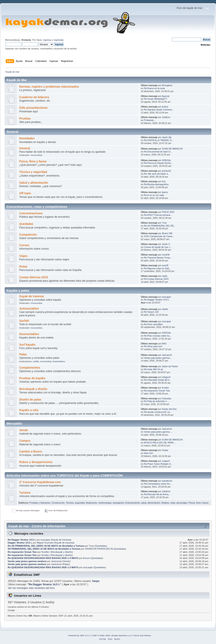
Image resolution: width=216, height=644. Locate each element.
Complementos (30, 368)
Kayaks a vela (29, 410)
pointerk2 (166, 171)
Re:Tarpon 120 (151, 312)
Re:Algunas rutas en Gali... (157, 268)
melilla (36, 361)
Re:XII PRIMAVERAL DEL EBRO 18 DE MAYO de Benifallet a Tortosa (46, 546)
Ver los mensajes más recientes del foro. (32, 588)
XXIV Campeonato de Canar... (159, 236)
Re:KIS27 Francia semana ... (158, 215)
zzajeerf (166, 461)
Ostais (165, 450)
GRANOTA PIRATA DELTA (99, 549)
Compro (25, 441)
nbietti (165, 309)
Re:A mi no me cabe (154, 195)
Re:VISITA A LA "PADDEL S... (159, 140)
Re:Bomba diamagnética (156, 184)
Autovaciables (29, 309)
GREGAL (166, 160)
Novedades (27, 138)
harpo (96, 581)
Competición (28, 235)
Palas (23, 354)
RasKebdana (59, 361)
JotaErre (166, 117)
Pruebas (25, 119)
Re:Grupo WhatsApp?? (156, 99)
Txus (164, 223)
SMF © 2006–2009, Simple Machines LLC (112, 635)
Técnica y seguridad (33, 172)
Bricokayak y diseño (33, 389)
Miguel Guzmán (45, 543)
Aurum (86, 558)
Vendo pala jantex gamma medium (27, 561)
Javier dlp (167, 137)
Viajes (23, 256)
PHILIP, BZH (168, 212)
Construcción (58, 503)
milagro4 (166, 377)
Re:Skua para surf (153, 346)
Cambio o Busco (31, 452)
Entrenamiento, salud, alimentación (143, 503)
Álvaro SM (167, 233)
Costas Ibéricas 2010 (34, 277)
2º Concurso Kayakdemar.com (40, 482)
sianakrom (167, 481)
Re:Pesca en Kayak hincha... (158, 163)
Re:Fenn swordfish (153, 324)
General (25, 148)
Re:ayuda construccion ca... (158, 412)
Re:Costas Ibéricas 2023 (156, 279)
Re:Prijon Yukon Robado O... (158, 464)
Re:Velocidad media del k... (158, 380)
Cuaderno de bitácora (34, 97)
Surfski (24, 321)
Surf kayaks (27, 345)
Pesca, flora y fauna (33, 161)
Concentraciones (31, 213)
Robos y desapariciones (36, 462)
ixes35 (165, 265)
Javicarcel (167, 355)
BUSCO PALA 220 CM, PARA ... (160, 443)
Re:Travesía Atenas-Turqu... (158, 258)
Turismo (25, 493)
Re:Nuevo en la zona (155, 88)
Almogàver (167, 85)
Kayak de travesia (31, 296)
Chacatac (167, 398)
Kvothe (165, 388)
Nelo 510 (148, 453)
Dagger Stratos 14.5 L (20, 543)
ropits (165, 276)
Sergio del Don (169, 409)
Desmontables (29, 334)
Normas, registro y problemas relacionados (49, 87)
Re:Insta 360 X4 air (154, 369)
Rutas (23, 267)
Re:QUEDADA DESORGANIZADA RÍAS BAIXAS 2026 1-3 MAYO (43, 558)
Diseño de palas (30, 400)
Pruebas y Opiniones (40, 503)
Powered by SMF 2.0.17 (79, 635)
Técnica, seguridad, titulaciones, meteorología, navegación (95, 503)
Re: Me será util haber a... (157, 174)
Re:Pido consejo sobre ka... (158, 336)
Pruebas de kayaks (32, 378)
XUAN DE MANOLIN (172, 149)
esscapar (166, 297)
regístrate (59, 40)
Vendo (24, 430)
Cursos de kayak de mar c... (158, 247)
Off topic (25, 193)
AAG (164, 344)
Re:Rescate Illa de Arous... (157, 494)
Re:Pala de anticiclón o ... (157, 401)
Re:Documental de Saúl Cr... (158, 152)
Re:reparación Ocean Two (157, 391)
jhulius (165, 107)
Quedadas (26, 224)
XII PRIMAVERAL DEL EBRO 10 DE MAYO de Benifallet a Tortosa (44, 549)
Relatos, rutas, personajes (174, 503)
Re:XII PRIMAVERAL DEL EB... (160, 226)
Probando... (150, 120)
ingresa (47, 40)
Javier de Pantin (170, 366)
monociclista (36, 155)
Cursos (24, 245)
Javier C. (166, 244)
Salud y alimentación (34, 183)
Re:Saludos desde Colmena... (159, 110)
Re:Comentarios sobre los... (158, 484)
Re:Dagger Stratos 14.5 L (157, 300)
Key (164, 181)
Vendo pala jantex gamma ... (158, 358)
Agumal (166, 96)
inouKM (166, 255)
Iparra (165, 192)
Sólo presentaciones (33, 108)
